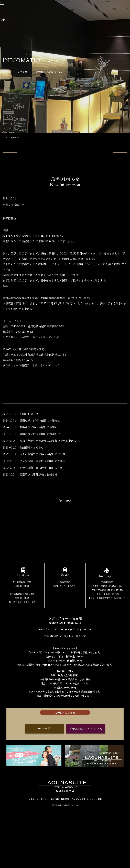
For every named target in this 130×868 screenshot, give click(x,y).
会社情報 (55, 857)
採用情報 (65, 857)
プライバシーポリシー (38, 857)
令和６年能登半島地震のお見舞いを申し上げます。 (51, 473)
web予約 (44, 791)
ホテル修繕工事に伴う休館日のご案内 (42, 486)
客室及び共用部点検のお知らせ (38, 506)
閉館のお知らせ (29, 446)
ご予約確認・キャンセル (86, 791)
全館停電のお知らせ (32, 479)
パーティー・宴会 (94, 857)
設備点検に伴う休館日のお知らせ (40, 452)
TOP (5, 137)
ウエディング (77, 857)
